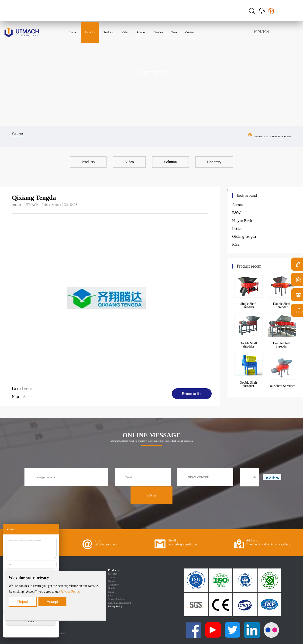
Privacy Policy (70, 592)
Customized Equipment (120, 603)
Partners (287, 136)
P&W (236, 213)
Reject (22, 602)
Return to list (192, 394)
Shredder (113, 574)
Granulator (113, 585)
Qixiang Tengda (244, 236)
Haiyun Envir (242, 221)
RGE (236, 244)
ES (266, 31)
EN (258, 31)
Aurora (28, 397)
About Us (276, 136)
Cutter (111, 592)
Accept (53, 602)
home (266, 136)
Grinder (112, 588)
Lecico (27, 389)
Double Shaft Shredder (248, 345)
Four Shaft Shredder (282, 386)
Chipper (112, 581)
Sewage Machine (116, 599)
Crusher (112, 577)
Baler (111, 596)
